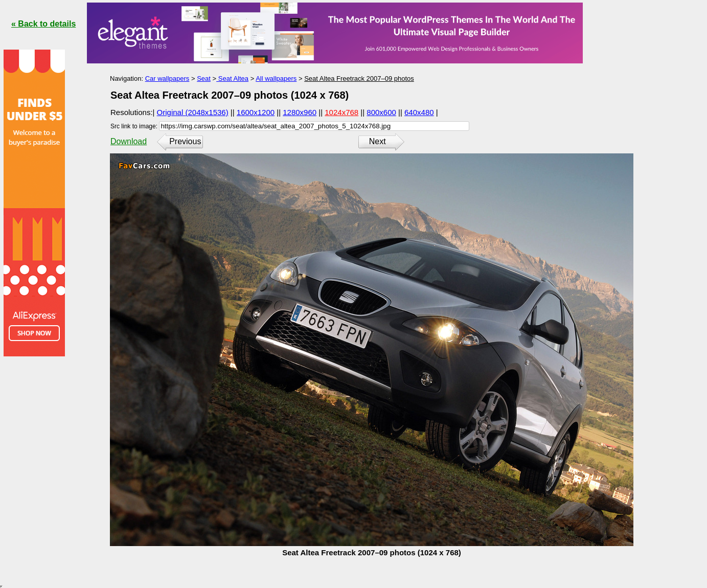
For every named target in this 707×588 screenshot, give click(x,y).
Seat (204, 78)
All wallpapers (276, 78)
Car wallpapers (167, 78)
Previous (185, 141)
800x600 (381, 112)
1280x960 (300, 112)
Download (129, 141)
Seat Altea (232, 78)
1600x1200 (256, 112)
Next (378, 141)
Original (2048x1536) (193, 112)
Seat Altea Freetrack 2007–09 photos (359, 78)
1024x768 (341, 112)
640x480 (419, 112)
